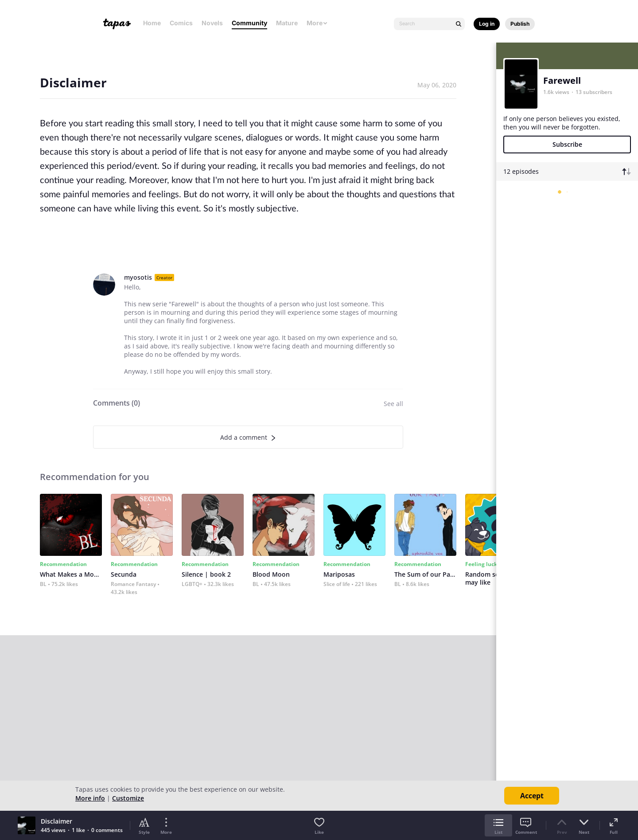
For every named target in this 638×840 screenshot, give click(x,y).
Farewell (562, 80)
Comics (181, 23)
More (317, 23)
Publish (520, 24)
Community (249, 23)
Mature (287, 23)
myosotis (138, 277)
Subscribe (567, 144)
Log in (487, 24)
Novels (212, 23)
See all (393, 404)
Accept (532, 796)
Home (152, 23)
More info (90, 798)
